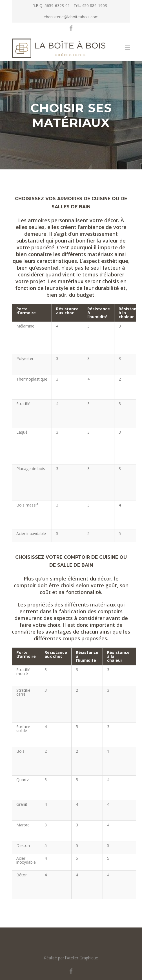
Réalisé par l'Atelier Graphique (71, 958)
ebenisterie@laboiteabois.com (71, 17)
